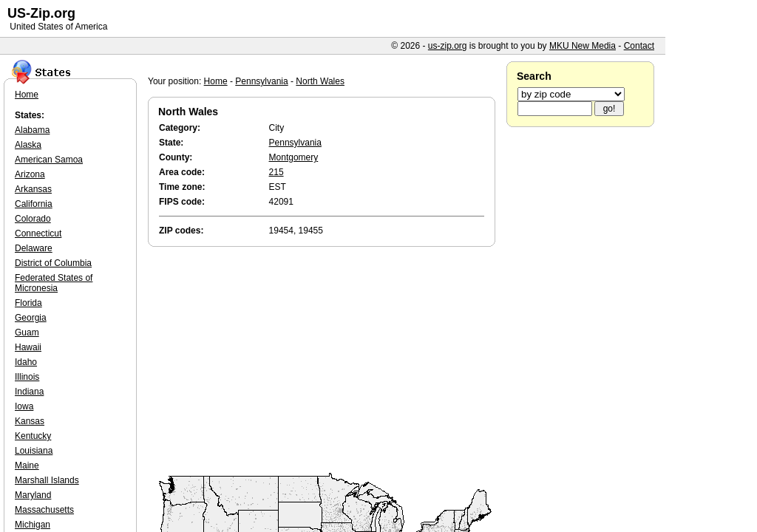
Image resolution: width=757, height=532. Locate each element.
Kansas (30, 421)
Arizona (30, 174)
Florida (28, 303)
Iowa (24, 406)
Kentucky (33, 436)
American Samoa (49, 160)
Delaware (34, 248)
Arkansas (33, 189)
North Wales (320, 81)
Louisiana (34, 451)
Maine (27, 465)
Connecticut (38, 233)
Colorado (33, 219)
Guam (27, 332)
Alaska (28, 145)
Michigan (33, 525)
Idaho (26, 362)
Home (216, 81)
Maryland (33, 495)
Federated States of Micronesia (54, 283)
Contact (639, 46)
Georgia (31, 318)
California (34, 204)
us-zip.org (448, 46)
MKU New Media (583, 46)
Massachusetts (44, 510)
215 (276, 172)
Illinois (27, 377)
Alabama (32, 130)
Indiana (29, 392)
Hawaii (28, 347)
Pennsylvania (261, 81)
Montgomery (294, 157)
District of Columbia (53, 263)
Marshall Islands (47, 480)
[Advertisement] (325, 361)
